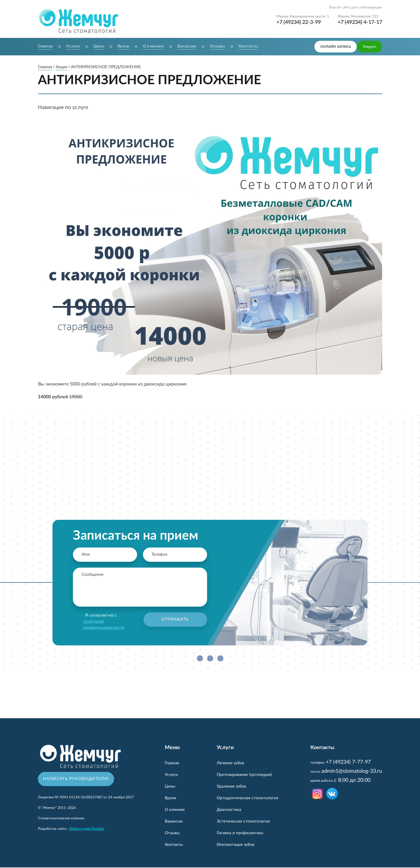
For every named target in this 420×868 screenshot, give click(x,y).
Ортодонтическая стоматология (247, 799)
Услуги (73, 46)
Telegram (369, 47)
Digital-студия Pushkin (87, 830)
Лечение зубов (230, 764)
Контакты (248, 46)
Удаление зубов (231, 787)
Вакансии (187, 46)
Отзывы (217, 46)
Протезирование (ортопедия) (244, 775)
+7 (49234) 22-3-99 (299, 22)
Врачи (124, 46)
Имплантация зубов (236, 845)
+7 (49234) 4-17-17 (360, 22)
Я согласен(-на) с (104, 622)
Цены (99, 46)
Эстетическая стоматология (243, 822)
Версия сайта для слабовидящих (356, 7)
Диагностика (229, 810)
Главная (45, 46)
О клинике (153, 46)
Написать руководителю (76, 780)
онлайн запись (336, 47)
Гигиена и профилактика (240, 834)
